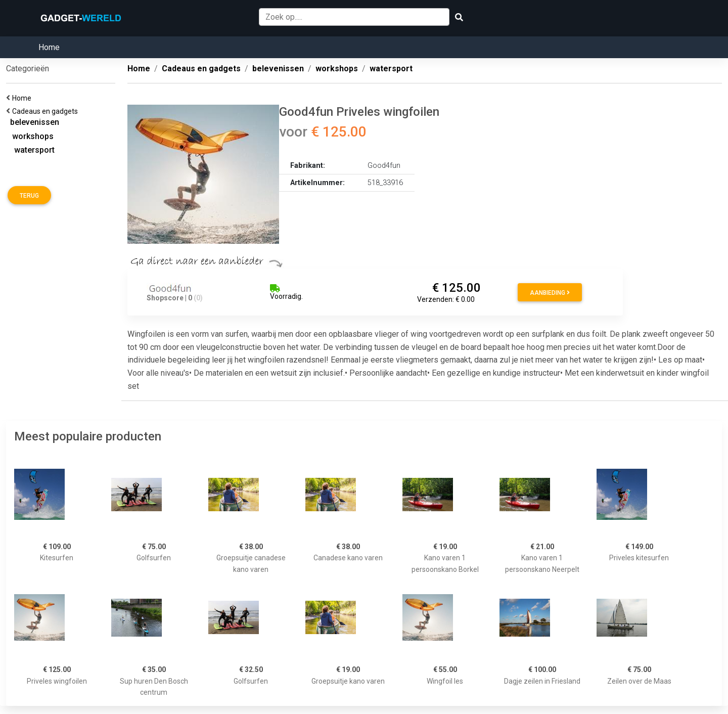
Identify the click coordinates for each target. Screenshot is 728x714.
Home (49, 47)
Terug (29, 196)
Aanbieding (550, 293)
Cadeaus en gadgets (47, 111)
